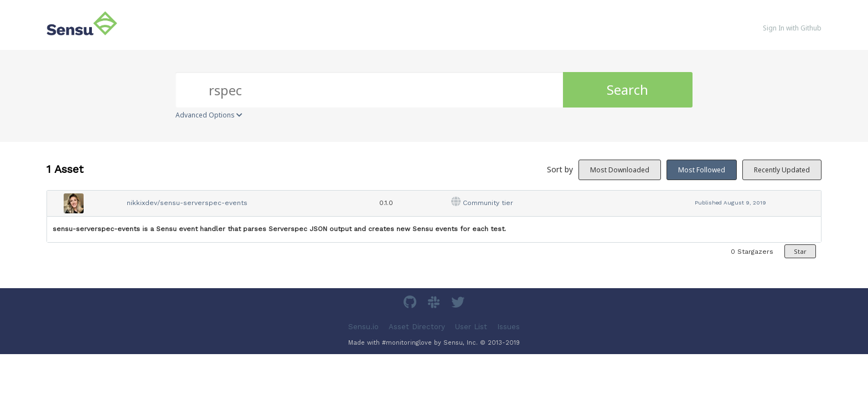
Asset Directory (417, 326)
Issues (508, 326)
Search (627, 89)
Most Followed (702, 170)
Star (800, 251)
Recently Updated (782, 170)
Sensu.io (363, 326)
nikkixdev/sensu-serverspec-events (187, 203)
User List (471, 326)
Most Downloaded (620, 170)
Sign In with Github (792, 28)
